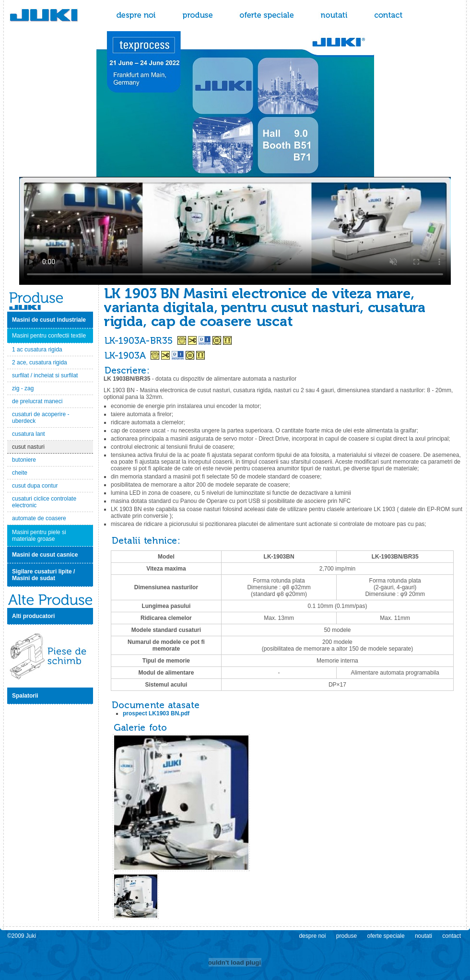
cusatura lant (29, 434)
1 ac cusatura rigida (37, 350)
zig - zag (23, 388)
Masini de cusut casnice (45, 555)
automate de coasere (39, 518)
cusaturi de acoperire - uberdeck (41, 418)
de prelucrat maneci (37, 401)
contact (389, 16)
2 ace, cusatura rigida (40, 362)
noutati (334, 16)
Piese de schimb (50, 656)
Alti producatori (33, 616)
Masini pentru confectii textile (49, 336)
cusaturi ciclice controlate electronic (44, 502)
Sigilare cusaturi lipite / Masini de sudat (43, 575)
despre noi (136, 16)
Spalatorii (25, 696)
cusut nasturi (28, 447)
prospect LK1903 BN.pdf (156, 713)
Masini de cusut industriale (49, 320)
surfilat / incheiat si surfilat (45, 375)
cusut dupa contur (35, 486)
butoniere (24, 460)
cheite (20, 473)
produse (198, 16)
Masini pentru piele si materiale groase (39, 536)
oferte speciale (267, 16)
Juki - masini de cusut (55, 16)
